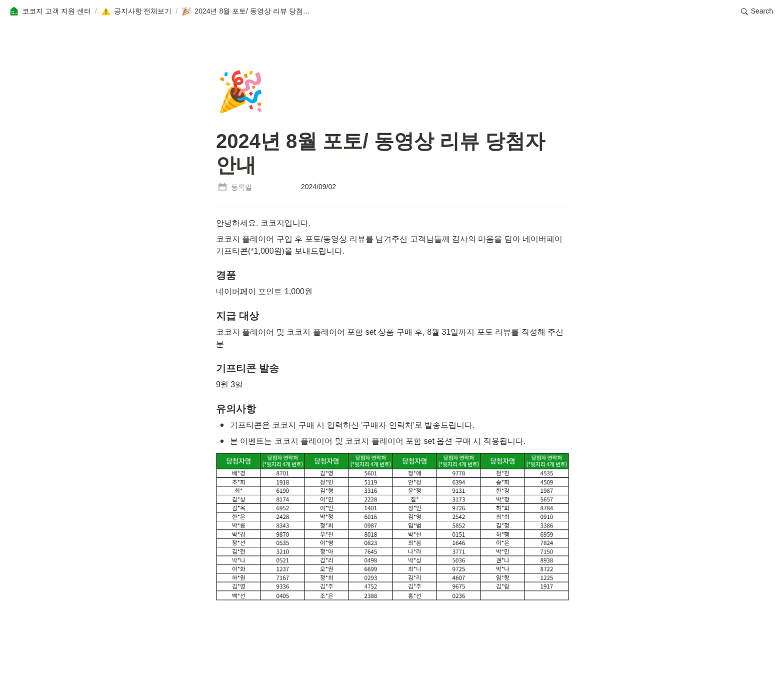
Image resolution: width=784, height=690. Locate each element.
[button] (50, 12)
